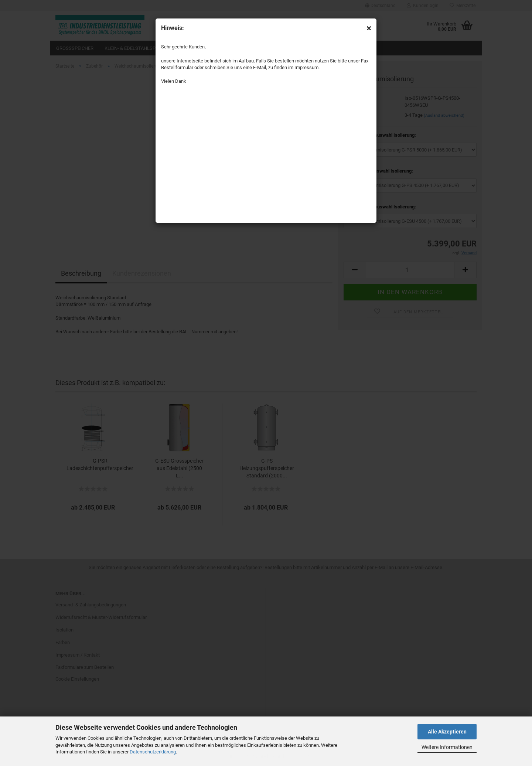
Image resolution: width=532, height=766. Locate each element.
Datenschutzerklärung (153, 752)
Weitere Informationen (447, 747)
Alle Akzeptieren (447, 732)
